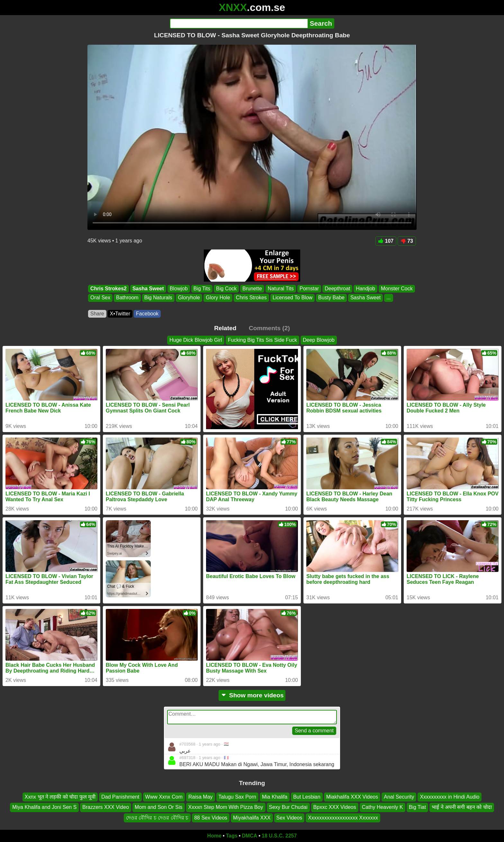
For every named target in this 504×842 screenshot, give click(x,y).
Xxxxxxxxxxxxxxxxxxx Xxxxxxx (343, 818)
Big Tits (202, 289)
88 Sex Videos (211, 818)
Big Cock (226, 289)
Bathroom (127, 298)
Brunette (252, 289)
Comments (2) (269, 328)
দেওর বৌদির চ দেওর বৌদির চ (157, 818)
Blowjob (179, 289)
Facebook (147, 314)
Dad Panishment (120, 797)
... (388, 298)
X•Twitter (120, 314)
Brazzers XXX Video (106, 807)
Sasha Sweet (148, 289)
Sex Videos (289, 818)
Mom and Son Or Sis (159, 807)
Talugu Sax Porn (237, 797)
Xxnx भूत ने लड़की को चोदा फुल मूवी (60, 797)
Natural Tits (281, 289)
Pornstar (309, 289)
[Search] (239, 23)
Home (214, 836)
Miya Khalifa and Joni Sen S (44, 807)
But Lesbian (307, 797)
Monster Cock (397, 289)
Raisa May (201, 797)
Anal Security (399, 797)
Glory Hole (218, 298)
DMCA (249, 836)
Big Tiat (417, 807)
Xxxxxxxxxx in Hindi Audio (450, 797)
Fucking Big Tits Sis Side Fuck (262, 340)
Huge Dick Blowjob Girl (196, 340)
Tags (232, 836)
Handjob (365, 289)
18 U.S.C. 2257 (279, 836)
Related (225, 328)
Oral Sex (100, 298)
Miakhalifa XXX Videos (352, 797)
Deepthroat (337, 289)
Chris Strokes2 (108, 289)
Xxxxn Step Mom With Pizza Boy (226, 807)
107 (386, 241)
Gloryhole (189, 298)
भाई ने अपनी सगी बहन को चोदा (462, 807)
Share (97, 314)
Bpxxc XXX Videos (335, 807)
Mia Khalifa (275, 797)
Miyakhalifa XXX (252, 818)
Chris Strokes (251, 298)
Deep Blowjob (319, 340)
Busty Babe (331, 298)
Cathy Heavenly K (382, 807)
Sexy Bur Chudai (288, 807)
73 (407, 241)
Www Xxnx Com (164, 797)
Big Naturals (158, 298)
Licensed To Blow (292, 298)
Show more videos (252, 695)
